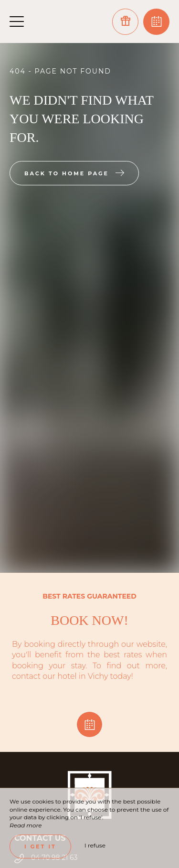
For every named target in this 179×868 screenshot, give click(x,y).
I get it (40, 847)
